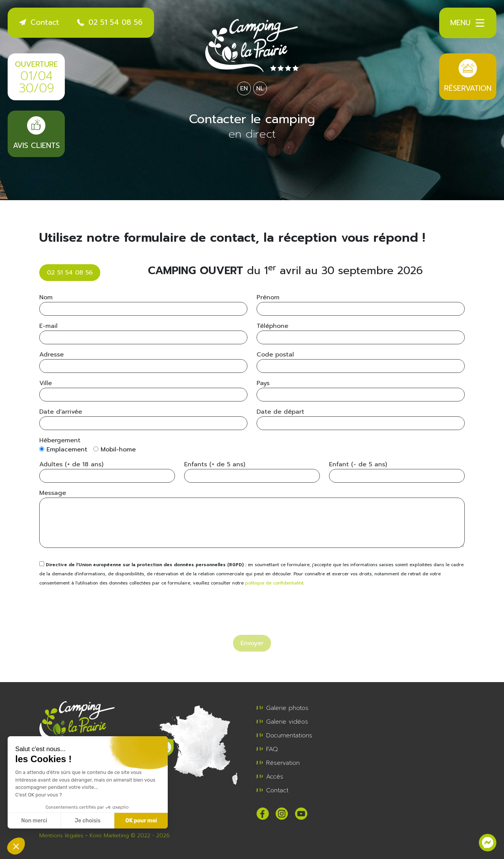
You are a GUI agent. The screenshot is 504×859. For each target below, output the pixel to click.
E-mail (48, 326)
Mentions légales (61, 836)
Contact (39, 22)
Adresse (51, 355)
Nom (46, 297)
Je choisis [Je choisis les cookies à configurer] (88, 821)
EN (244, 88)
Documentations (284, 735)
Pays (263, 383)
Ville (46, 383)
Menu (468, 23)
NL (260, 88)
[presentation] (97, 608)
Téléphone (272, 326)
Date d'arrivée (61, 412)
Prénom (268, 297)
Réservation (468, 76)
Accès (270, 777)
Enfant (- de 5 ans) (358, 464)
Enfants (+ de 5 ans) (215, 464)
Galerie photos (282, 708)
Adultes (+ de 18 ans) (71, 464)
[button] (16, 846)
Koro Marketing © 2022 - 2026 (130, 836)
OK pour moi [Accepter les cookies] (141, 821)
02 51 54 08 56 (110, 22)
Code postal (275, 355)
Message (53, 493)
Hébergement (60, 440)
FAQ (267, 749)
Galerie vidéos (282, 722)
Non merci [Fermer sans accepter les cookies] (34, 821)
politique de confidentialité (274, 583)
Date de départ (280, 412)
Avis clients (36, 134)
